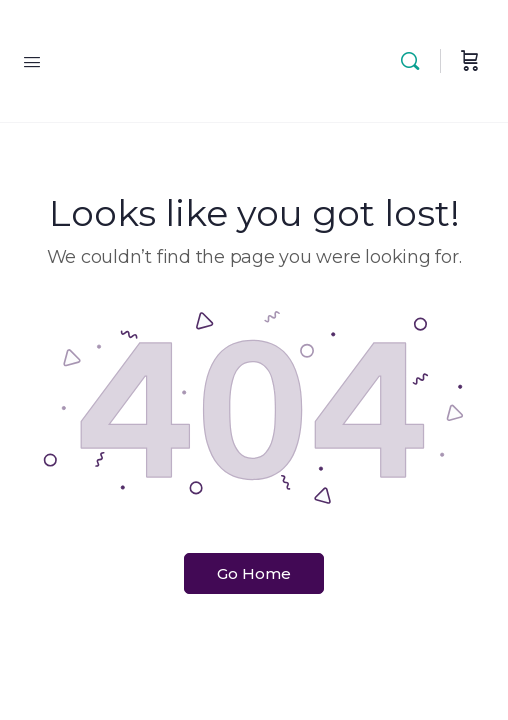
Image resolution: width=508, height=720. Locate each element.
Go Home (254, 573)
